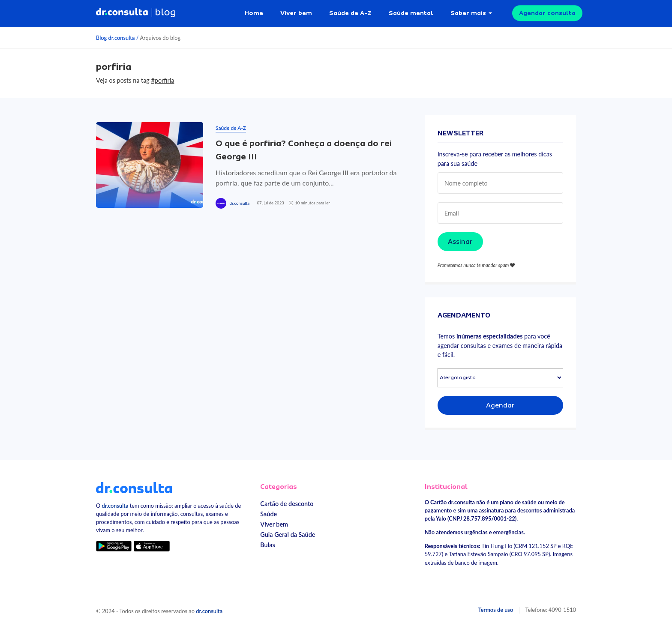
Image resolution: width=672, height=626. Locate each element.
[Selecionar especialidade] (500, 378)
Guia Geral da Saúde (288, 535)
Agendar (500, 405)
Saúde (268, 514)
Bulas (267, 545)
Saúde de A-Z (350, 13)
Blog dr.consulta (115, 38)
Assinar (460, 242)
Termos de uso (496, 610)
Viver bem (296, 13)
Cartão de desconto (287, 504)
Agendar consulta (547, 13)
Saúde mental (411, 13)
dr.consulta (240, 203)
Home (254, 13)
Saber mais (468, 13)
